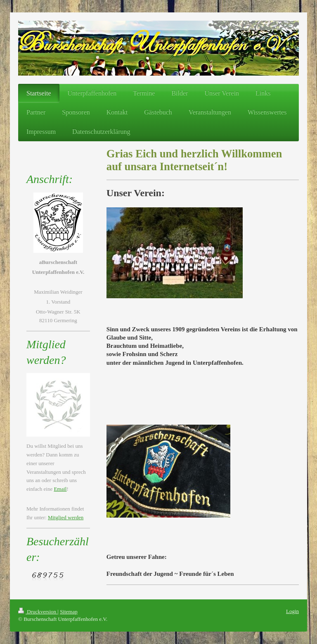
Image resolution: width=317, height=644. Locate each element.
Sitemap (69, 612)
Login (292, 611)
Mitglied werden (66, 517)
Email (60, 489)
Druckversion (38, 612)
